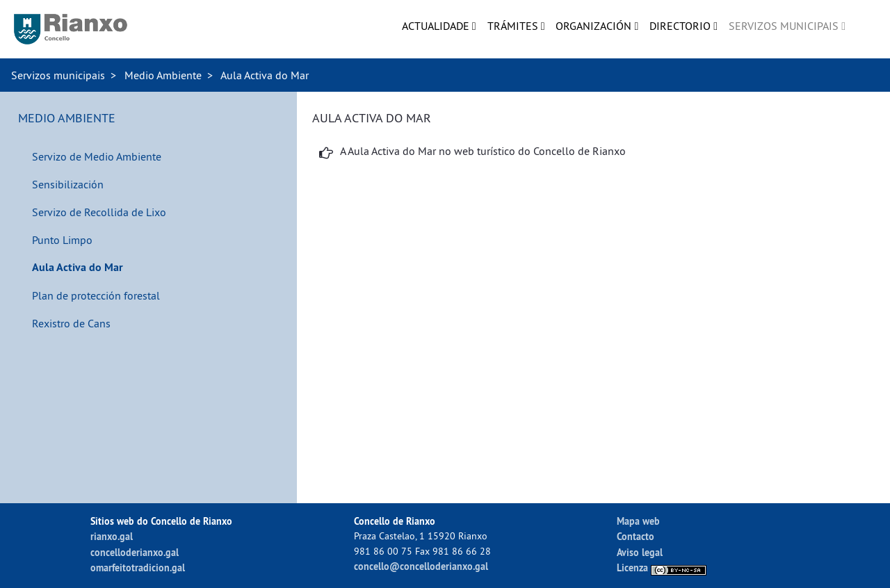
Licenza (662, 567)
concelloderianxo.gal (135, 552)
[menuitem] (439, 26)
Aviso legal (640, 552)
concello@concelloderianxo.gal (421, 566)
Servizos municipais (58, 75)
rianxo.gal (112, 536)
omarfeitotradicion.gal (138, 567)
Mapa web (638, 521)
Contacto (636, 536)
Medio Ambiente (163, 75)
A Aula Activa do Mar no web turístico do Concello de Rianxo (483, 151)
